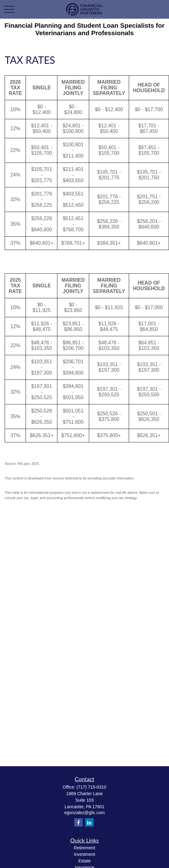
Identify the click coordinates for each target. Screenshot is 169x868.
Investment (84, 854)
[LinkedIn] (89, 822)
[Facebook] (78, 822)
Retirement (84, 848)
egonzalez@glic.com (84, 813)
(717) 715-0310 (91, 787)
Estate (84, 861)
